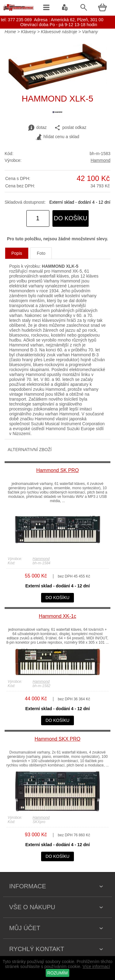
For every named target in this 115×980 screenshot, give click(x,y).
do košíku (71, 218)
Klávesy (28, 32)
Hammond (100, 160)
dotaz (37, 128)
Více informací (96, 966)
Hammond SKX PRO (57, 739)
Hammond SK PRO (57, 470)
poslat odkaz (70, 128)
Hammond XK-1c (58, 616)
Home (10, 32)
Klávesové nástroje (59, 32)
